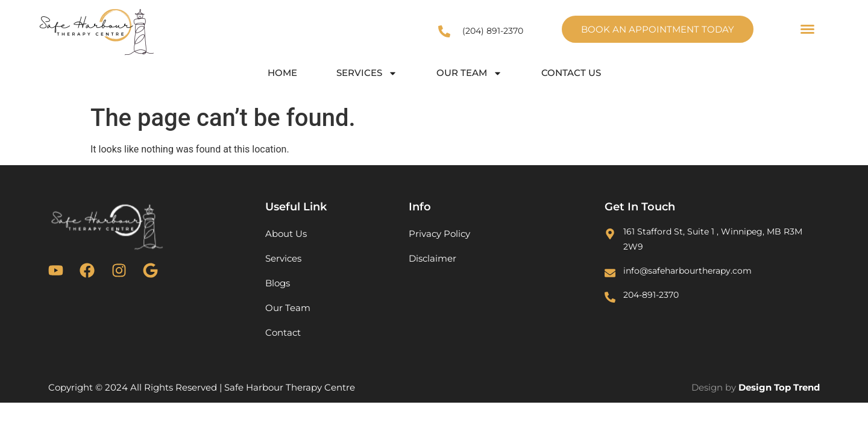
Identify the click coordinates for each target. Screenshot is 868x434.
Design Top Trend (779, 387)
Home (282, 73)
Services (367, 73)
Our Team (469, 73)
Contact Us (571, 73)
